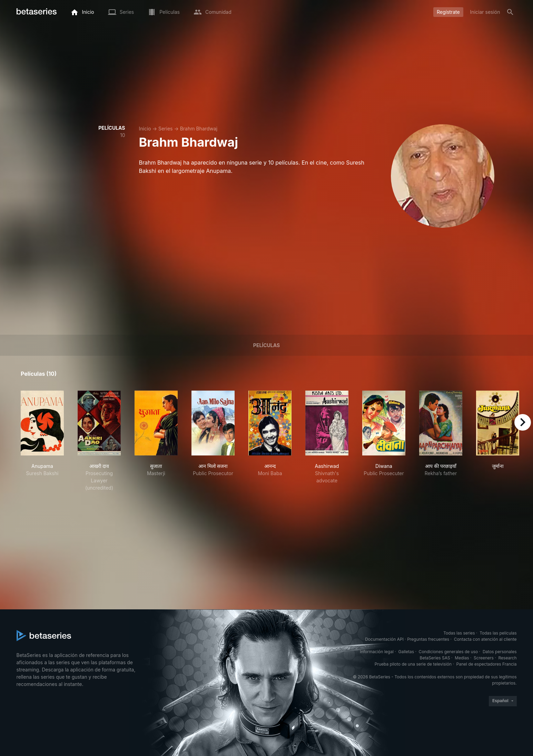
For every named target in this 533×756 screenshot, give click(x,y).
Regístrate (448, 12)
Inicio (145, 129)
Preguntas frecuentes (428, 639)
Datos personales (500, 652)
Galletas (406, 652)
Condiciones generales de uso (448, 652)
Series (166, 129)
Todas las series (459, 633)
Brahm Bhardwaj (199, 129)
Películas (266, 345)
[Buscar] (510, 12)
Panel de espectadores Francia (487, 664)
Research (508, 658)
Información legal (377, 652)
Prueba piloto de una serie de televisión (413, 664)
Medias (462, 658)
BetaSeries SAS (435, 658)
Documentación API (384, 639)
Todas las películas (498, 633)
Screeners (484, 658)
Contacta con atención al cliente (485, 639)
